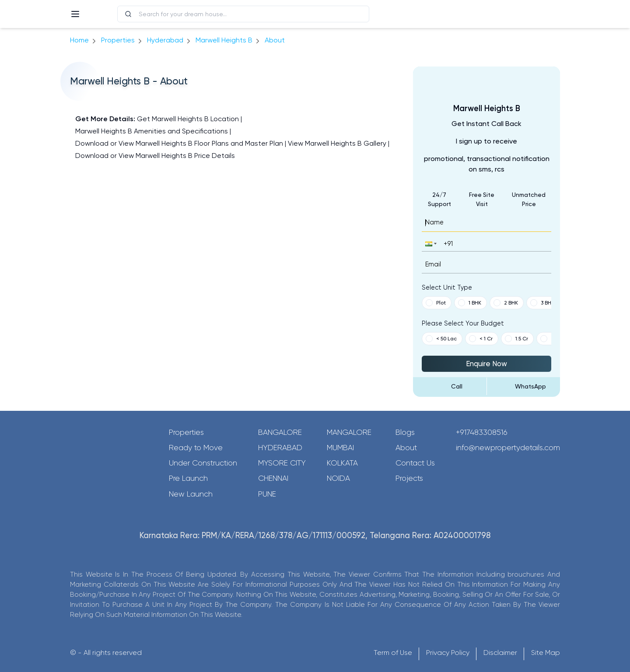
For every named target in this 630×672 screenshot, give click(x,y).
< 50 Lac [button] (441, 339)
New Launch (191, 494)
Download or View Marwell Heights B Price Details (155, 156)
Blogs (405, 432)
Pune (267, 494)
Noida (338, 478)
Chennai (273, 478)
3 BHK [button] (542, 303)
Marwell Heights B (224, 40)
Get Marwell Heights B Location (188, 119)
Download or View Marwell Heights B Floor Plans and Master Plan (179, 143)
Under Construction (203, 463)
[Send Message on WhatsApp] (524, 386)
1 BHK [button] (470, 303)
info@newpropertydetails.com (508, 448)
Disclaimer (500, 653)
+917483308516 (482, 432)
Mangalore (349, 432)
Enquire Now (486, 364)
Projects (409, 478)
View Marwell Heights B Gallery (337, 143)
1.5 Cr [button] (516, 339)
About (406, 448)
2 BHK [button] (506, 303)
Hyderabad (280, 448)
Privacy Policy (448, 653)
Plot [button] (436, 303)
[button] (430, 243)
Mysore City (282, 463)
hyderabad (165, 40)
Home (79, 40)
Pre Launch (188, 478)
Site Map (546, 653)
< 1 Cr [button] (481, 339)
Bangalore (280, 432)
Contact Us (415, 463)
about (275, 40)
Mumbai (340, 448)
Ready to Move (196, 448)
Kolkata (342, 463)
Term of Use (393, 653)
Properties (118, 40)
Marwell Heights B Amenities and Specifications (152, 131)
